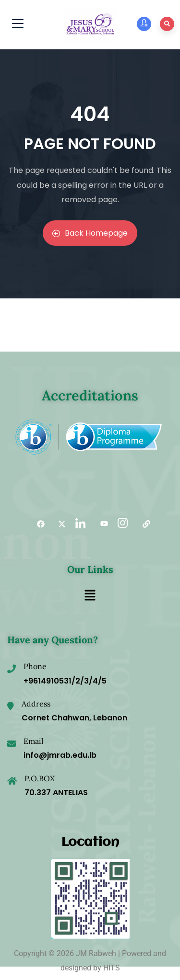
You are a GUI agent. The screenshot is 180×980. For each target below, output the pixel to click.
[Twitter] (59, 524)
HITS (112, 968)
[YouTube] (101, 524)
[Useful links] (143, 524)
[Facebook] (37, 524)
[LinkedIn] (80, 524)
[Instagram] (122, 524)
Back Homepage (90, 233)
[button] (90, 596)
